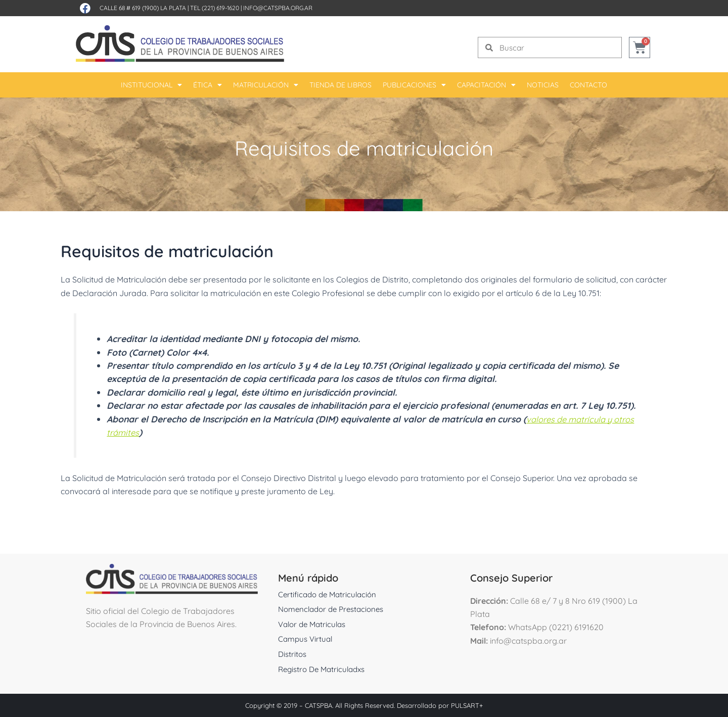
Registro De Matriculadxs (325, 668)
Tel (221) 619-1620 (215, 8)
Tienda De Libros (340, 85)
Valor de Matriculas (314, 624)
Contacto (588, 85)
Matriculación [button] (266, 85)
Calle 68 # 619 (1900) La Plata (143, 8)
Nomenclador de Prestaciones (335, 609)
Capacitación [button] (486, 85)
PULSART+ (467, 705)
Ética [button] (208, 85)
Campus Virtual (307, 639)
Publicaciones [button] (414, 85)
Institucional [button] (151, 85)
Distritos (293, 653)
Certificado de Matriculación (330, 594)
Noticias (543, 85)
